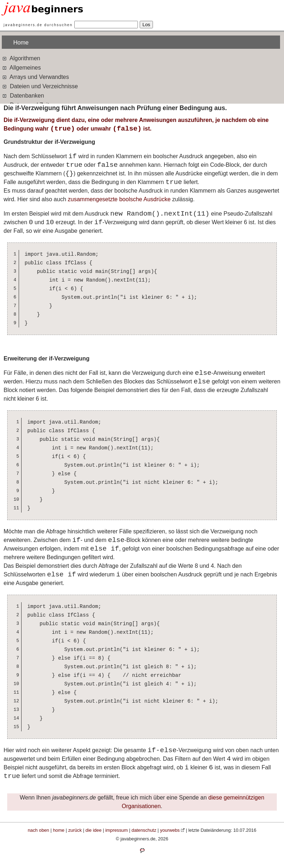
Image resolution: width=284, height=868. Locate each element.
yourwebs (170, 830)
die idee (94, 830)
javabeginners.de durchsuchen (38, 25)
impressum (117, 830)
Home (21, 43)
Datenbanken (23, 95)
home (59, 830)
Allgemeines (21, 67)
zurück (75, 830)
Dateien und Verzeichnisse (40, 86)
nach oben (38, 830)
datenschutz (144, 830)
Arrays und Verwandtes (35, 77)
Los (146, 25)
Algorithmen (21, 58)
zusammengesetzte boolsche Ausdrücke (119, 199)
